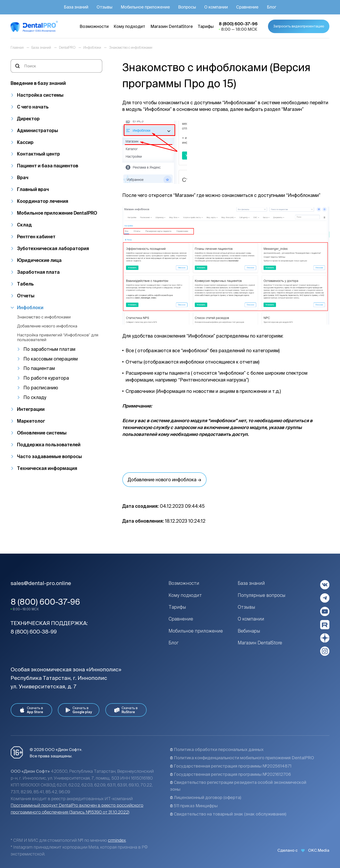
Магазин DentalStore (260, 643)
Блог (174, 643)
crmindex (117, 840)
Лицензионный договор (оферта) (206, 797)
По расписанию (41, 388)
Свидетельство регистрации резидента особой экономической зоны (238, 786)
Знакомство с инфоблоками (44, 317)
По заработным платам (49, 349)
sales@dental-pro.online (41, 583)
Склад (24, 225)
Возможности (184, 583)
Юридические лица (39, 260)
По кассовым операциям (51, 359)
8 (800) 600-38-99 (34, 631)
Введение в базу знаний (38, 83)
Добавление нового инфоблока (47, 326)
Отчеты (26, 296)
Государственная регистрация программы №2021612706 (230, 774)
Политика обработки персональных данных (217, 749)
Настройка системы (40, 95)
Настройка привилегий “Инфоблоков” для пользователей (58, 337)
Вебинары (249, 631)
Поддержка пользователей (49, 445)
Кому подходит (185, 595)
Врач (23, 178)
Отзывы (246, 607)
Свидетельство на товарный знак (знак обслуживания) (228, 814)
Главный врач (33, 189)
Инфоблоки (30, 308)
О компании (251, 619)
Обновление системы (42, 433)
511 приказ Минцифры (194, 806)
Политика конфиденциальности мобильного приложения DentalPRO (242, 758)
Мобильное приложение (196, 631)
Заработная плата (38, 272)
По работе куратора (46, 378)
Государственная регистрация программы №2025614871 (231, 766)
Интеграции (31, 409)
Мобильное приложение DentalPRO (57, 213)
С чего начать (33, 107)
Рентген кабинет (36, 237)
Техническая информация (47, 468)
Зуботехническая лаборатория (53, 248)
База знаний (251, 583)
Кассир (25, 142)
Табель (25, 284)
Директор (28, 119)
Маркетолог (31, 421)
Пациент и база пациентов (48, 166)
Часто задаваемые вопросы (49, 456)
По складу (35, 397)
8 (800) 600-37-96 (45, 602)
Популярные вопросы (262, 595)
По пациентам (39, 368)
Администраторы (38, 130)
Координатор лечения (43, 201)
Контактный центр (38, 154)
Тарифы (177, 607)
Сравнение (181, 619)
